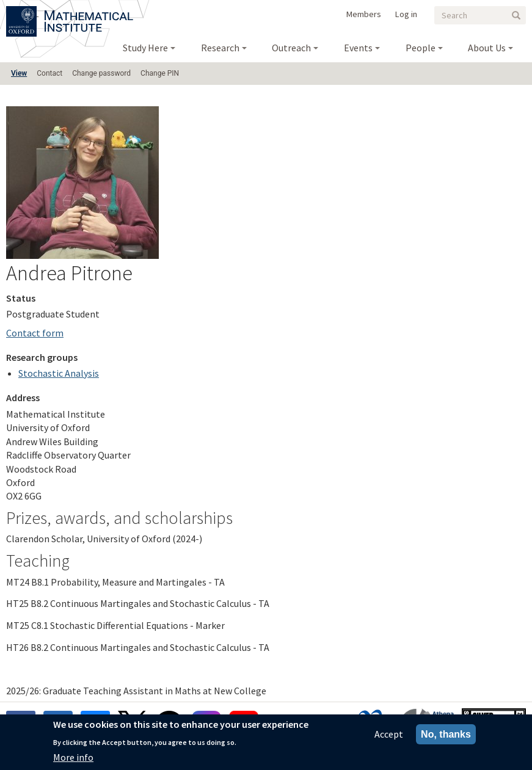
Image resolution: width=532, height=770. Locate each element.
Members (364, 14)
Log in (406, 14)
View (19, 73)
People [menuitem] (421, 48)
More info (73, 758)
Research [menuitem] (220, 48)
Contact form (35, 333)
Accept (389, 735)
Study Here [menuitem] (145, 48)
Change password (101, 73)
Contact (49, 73)
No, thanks (446, 735)
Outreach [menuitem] (291, 48)
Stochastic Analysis (59, 373)
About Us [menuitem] (487, 48)
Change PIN (160, 73)
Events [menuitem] (358, 48)
